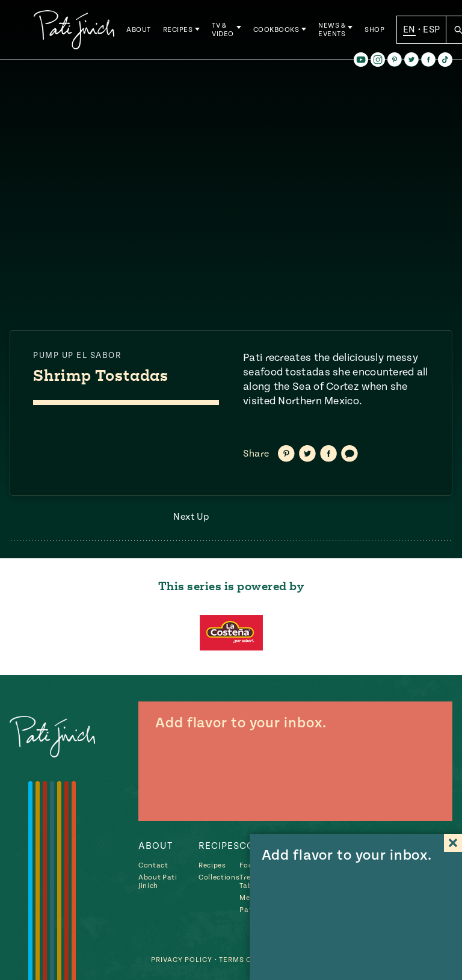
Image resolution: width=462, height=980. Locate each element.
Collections (219, 877)
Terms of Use (246, 960)
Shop (374, 30)
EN (409, 29)
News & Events (332, 30)
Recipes (178, 30)
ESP (431, 29)
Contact (153, 865)
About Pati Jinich (158, 882)
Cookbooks (276, 30)
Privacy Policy (182, 960)
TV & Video (223, 30)
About (139, 30)
